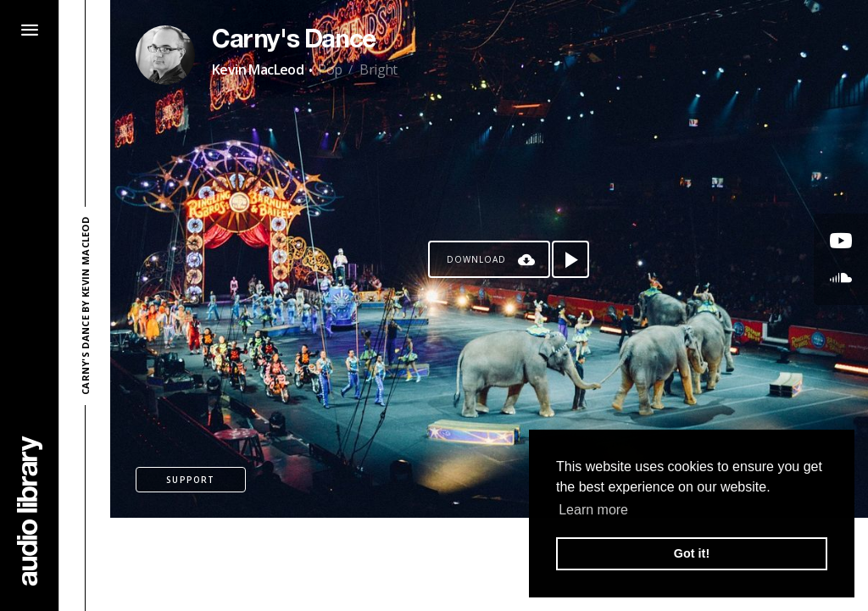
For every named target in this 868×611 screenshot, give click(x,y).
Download (476, 259)
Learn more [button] (593, 510)
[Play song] (570, 259)
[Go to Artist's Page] (165, 55)
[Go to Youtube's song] (841, 241)
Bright (378, 69)
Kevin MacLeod (258, 69)
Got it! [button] (692, 553)
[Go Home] (30, 511)
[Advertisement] (489, 564)
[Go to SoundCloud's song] (841, 278)
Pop (330, 69)
